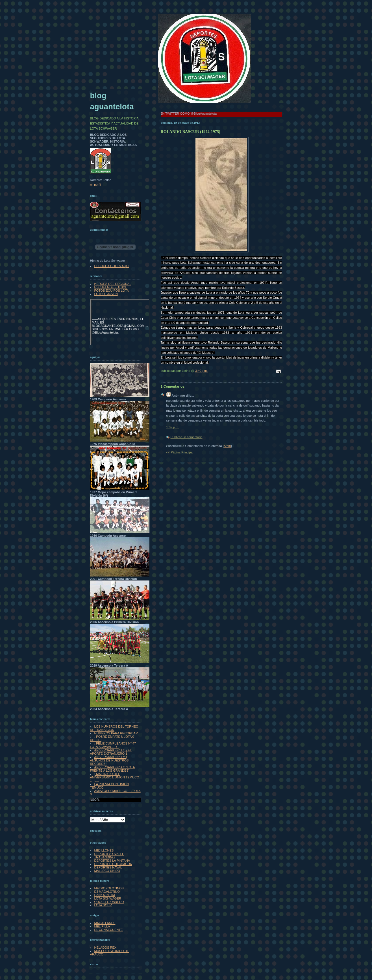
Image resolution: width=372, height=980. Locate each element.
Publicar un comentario (187, 437)
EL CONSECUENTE (109, 930)
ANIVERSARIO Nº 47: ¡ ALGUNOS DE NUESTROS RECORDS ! (109, 760)
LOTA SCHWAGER (108, 898)
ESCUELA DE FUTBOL (111, 287)
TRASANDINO (105, 857)
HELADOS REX (105, 948)
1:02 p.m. (173, 427)
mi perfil (96, 185)
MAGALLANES (105, 923)
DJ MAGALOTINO (107, 892)
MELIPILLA (102, 926)
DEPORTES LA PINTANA (112, 861)
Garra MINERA (105, 895)
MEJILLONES (104, 850)
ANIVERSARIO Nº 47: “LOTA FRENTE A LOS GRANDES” (113, 769)
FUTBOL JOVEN (106, 294)
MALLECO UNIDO (107, 871)
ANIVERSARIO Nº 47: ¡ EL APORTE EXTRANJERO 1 (111, 752)
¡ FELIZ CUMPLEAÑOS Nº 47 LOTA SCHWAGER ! (113, 745)
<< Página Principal (180, 452)
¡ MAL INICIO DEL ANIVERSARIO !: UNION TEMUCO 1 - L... (115, 777)
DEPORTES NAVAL (108, 867)
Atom (227, 446)
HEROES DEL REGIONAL (113, 284)
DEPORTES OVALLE (109, 854)
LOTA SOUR (103, 905)
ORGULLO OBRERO (109, 902)
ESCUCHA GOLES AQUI (112, 266)
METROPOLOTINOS (109, 888)
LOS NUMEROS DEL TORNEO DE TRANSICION (114, 728)
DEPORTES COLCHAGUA (113, 864)
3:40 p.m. (202, 371)
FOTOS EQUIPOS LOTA (112, 291)
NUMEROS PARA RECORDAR (116, 733)
